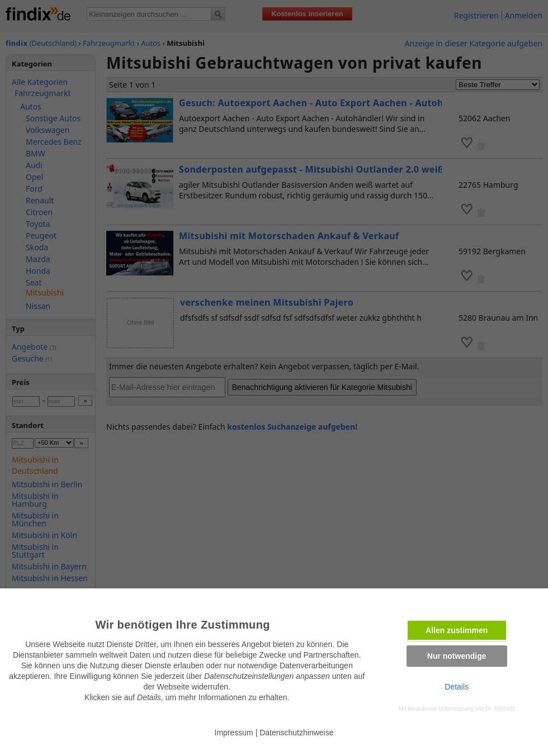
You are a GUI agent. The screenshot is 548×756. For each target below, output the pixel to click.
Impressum (234, 733)
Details (457, 687)
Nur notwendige (457, 656)
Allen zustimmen (457, 630)
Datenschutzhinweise (296, 733)
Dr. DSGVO (500, 709)
